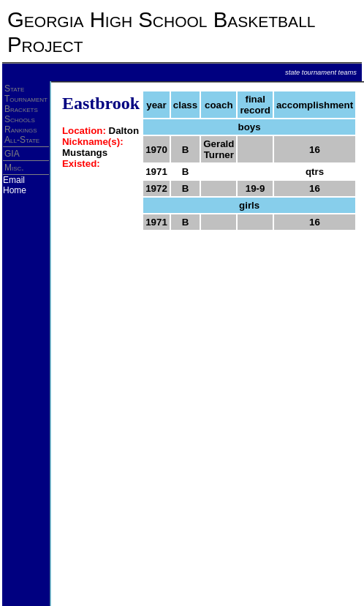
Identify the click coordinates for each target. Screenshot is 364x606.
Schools (20, 119)
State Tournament (26, 94)
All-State (22, 140)
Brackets (21, 109)
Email (14, 180)
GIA (12, 154)
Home (15, 190)
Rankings (21, 130)
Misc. (14, 168)
